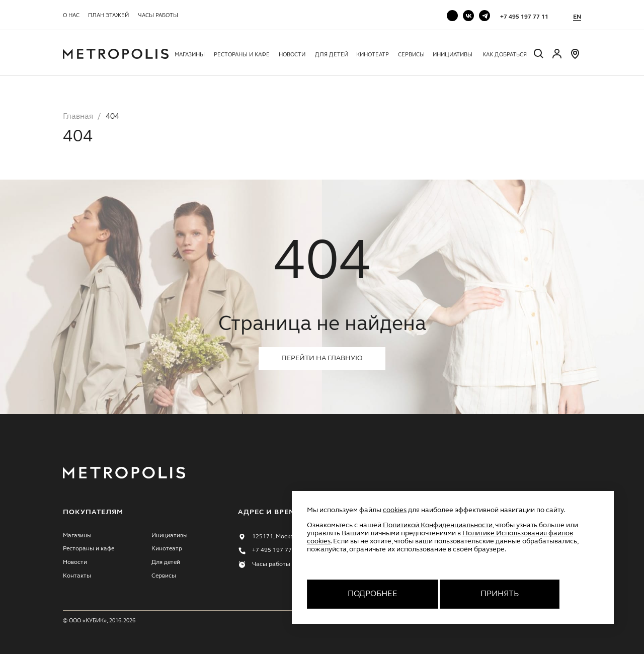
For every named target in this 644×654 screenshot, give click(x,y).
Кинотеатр (373, 55)
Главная (78, 117)
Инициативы (453, 55)
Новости (292, 55)
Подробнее (373, 594)
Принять (500, 594)
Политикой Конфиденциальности (438, 525)
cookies (395, 510)
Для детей (332, 55)
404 (112, 117)
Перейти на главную (322, 358)
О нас (71, 16)
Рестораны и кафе (242, 55)
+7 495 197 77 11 (524, 17)
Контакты (77, 576)
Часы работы (158, 16)
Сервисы (411, 55)
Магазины (190, 55)
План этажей (108, 16)
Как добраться (505, 55)
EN (577, 17)
